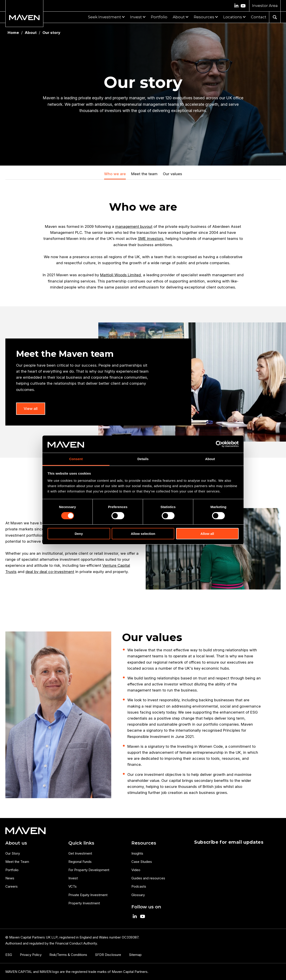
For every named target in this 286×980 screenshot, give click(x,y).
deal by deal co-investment (50, 572)
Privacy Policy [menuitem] (31, 955)
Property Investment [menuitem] (84, 903)
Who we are (115, 174)
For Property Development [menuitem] (89, 870)
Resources (204, 17)
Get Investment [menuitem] (80, 853)
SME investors (151, 239)
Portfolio (159, 17)
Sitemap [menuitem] (135, 955)
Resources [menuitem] (144, 843)
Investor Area (265, 6)
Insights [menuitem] (137, 853)
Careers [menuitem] (12, 886)
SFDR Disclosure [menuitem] (108, 955)
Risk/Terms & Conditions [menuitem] (68, 955)
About (179, 17)
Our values (172, 174)
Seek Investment (105, 17)
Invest (136, 17)
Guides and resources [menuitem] (148, 878)
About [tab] (210, 459)
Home (13, 33)
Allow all (207, 534)
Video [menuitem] (136, 870)
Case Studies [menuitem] (142, 862)
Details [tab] (143, 459)
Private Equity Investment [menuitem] (88, 895)
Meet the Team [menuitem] (17, 862)
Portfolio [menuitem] (12, 870)
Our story (51, 33)
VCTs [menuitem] (73, 886)
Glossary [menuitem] (138, 895)
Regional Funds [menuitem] (80, 862)
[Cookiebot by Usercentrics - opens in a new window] (219, 444)
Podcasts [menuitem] (139, 886)
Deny (79, 534)
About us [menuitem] (16, 843)
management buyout (134, 226)
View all (31, 409)
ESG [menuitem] (9, 955)
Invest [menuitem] (73, 878)
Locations (233, 17)
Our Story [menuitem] (13, 853)
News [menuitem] (10, 878)
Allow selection (143, 534)
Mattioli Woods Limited (120, 275)
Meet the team (144, 174)
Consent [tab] (76, 459)
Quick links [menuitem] (81, 843)
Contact (259, 17)
